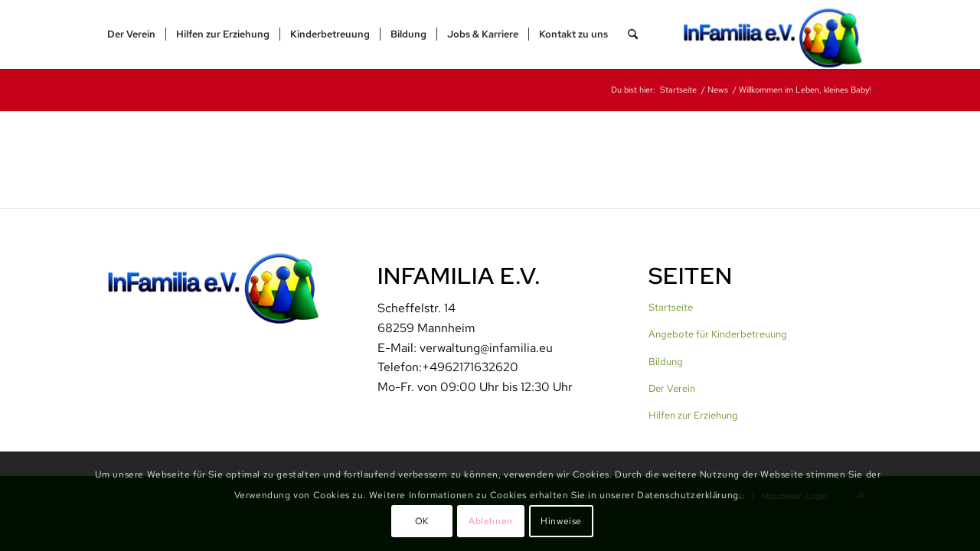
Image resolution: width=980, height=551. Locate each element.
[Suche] (633, 34)
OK (422, 521)
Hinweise (561, 521)
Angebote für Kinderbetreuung (718, 334)
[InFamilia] (778, 34)
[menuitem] (131, 34)
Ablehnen (491, 521)
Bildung (666, 362)
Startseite (671, 307)
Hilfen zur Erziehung (693, 415)
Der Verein (672, 388)
